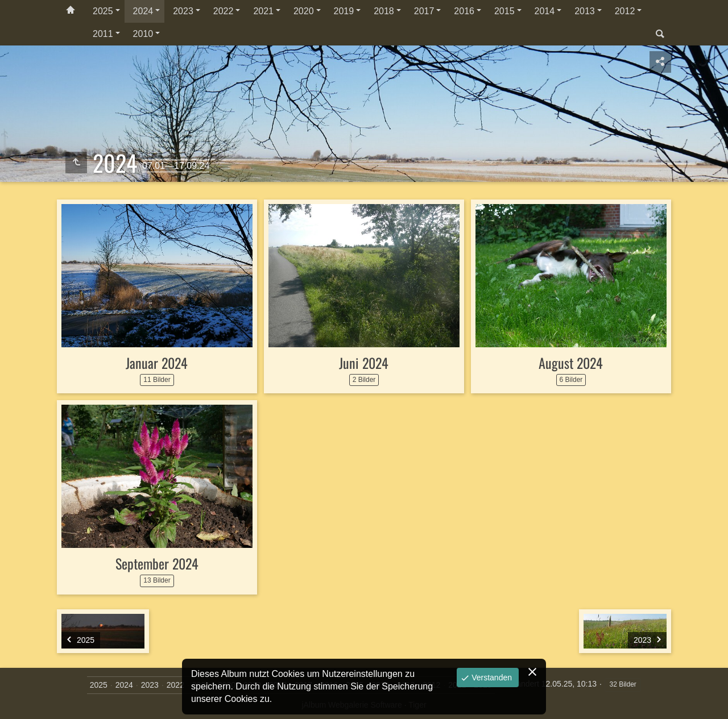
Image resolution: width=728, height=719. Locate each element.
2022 (224, 11)
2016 (464, 11)
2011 (103, 34)
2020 (304, 11)
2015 (504, 11)
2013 (585, 11)
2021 (263, 11)
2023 (183, 11)
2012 (625, 11)
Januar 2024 (157, 363)
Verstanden (491, 678)
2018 (384, 11)
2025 (103, 11)
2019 (344, 11)
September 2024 (157, 563)
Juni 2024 (364, 363)
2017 (424, 11)
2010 (143, 34)
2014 (545, 11)
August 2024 (571, 363)
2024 (143, 11)
